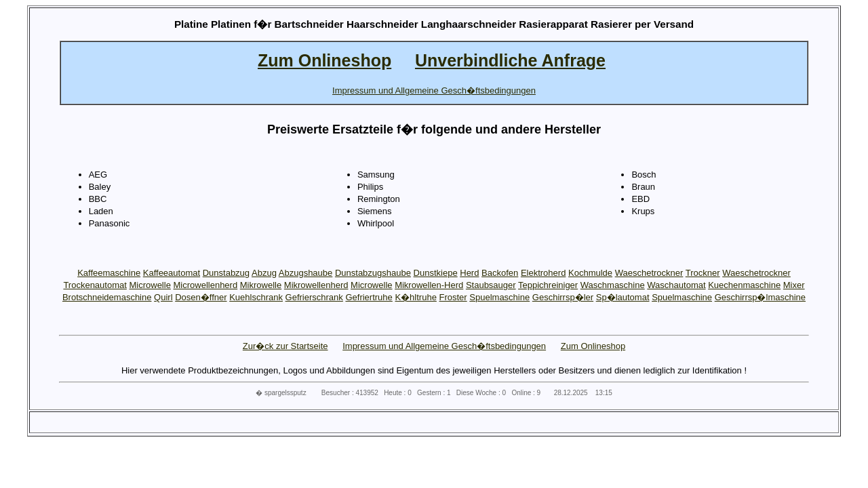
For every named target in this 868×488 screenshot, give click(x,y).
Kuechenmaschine (744, 285)
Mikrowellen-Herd (429, 285)
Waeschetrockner (649, 273)
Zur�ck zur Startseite (285, 346)
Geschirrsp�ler (563, 297)
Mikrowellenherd (316, 285)
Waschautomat (676, 285)
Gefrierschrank (314, 297)
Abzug (264, 273)
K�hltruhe (415, 297)
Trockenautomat (95, 285)
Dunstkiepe (436, 273)
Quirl (163, 297)
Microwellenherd (206, 285)
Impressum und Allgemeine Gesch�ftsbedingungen (444, 346)
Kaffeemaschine (109, 273)
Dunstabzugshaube (373, 273)
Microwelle (150, 285)
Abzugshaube (306, 273)
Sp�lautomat (623, 297)
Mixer (794, 285)
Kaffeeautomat (172, 273)
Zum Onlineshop (593, 346)
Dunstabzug (226, 273)
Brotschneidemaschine (107, 297)
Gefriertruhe (369, 297)
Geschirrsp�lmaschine (760, 297)
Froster (453, 297)
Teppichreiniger (548, 285)
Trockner (703, 273)
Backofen (500, 273)
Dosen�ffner (201, 297)
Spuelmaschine (499, 297)
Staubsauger (491, 285)
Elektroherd (543, 273)
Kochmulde (590, 273)
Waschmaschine (613, 285)
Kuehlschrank (256, 297)
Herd (469, 273)
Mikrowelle (261, 285)
